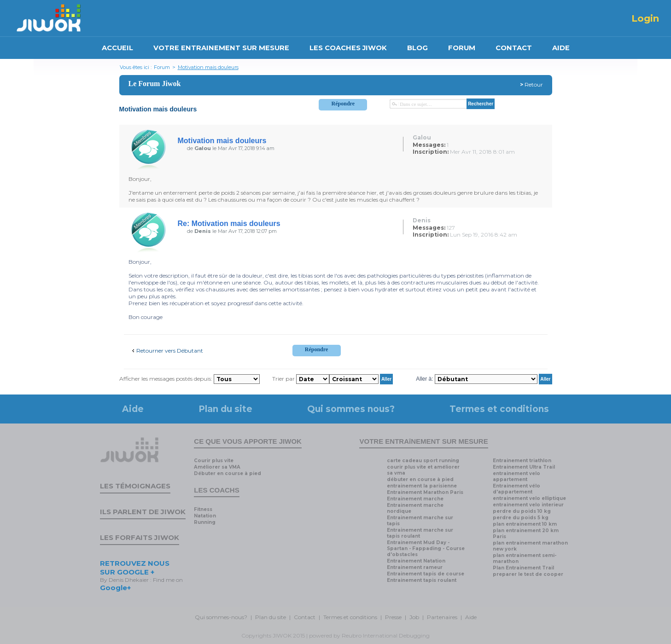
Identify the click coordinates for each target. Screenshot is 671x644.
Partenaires (442, 617)
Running (205, 522)
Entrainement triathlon (522, 461)
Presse (393, 617)
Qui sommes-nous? (221, 617)
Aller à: (424, 379)
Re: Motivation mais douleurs (229, 223)
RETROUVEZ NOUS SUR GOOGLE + (135, 568)
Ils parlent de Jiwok (143, 512)
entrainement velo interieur (528, 505)
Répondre (343, 104)
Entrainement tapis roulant (422, 580)
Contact (305, 617)
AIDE (561, 48)
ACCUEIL (117, 48)
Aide (133, 409)
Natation (205, 516)
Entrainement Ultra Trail (524, 467)
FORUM (462, 48)
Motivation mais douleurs (208, 67)
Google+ (115, 588)
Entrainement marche (415, 499)
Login (645, 18)
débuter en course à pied (420, 479)
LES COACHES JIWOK (348, 48)
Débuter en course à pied (228, 473)
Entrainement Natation (416, 561)
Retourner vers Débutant (170, 351)
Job (414, 617)
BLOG (417, 48)
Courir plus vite (214, 461)
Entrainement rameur (415, 567)
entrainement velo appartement (516, 476)
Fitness (203, 509)
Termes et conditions (499, 409)
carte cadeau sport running (423, 461)
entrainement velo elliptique (529, 498)
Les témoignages (135, 486)
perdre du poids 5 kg (521, 518)
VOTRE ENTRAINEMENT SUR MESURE (221, 48)
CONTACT (514, 48)
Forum (162, 67)
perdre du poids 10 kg (522, 511)
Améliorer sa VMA (217, 467)
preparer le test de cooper (528, 574)
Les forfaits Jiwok (140, 537)
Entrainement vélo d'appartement (516, 489)
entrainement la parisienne (422, 486)
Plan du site (225, 409)
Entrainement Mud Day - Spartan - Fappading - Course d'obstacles (426, 548)
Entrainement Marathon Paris (425, 492)
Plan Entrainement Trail (523, 568)
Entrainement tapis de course (426, 574)
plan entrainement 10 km (525, 524)
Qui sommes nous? (351, 409)
